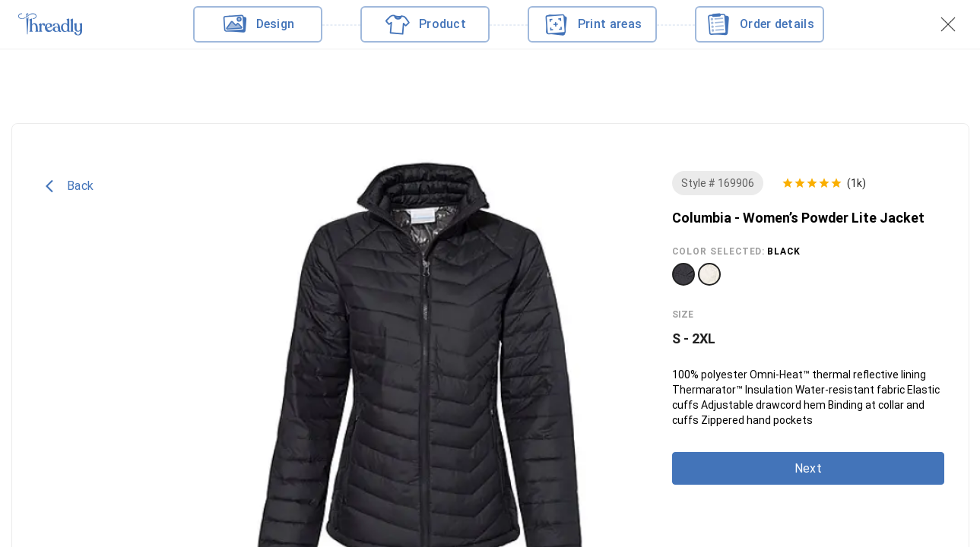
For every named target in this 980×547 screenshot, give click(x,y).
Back (70, 186)
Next (807, 468)
